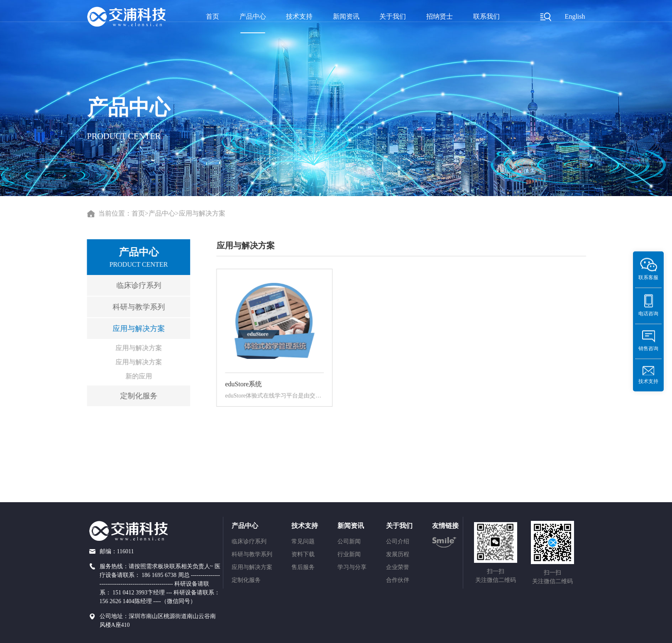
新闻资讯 (346, 16)
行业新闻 (349, 554)
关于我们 (393, 16)
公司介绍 (398, 541)
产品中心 (253, 16)
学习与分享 (352, 567)
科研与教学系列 (135, 307)
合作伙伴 (398, 580)
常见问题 (303, 541)
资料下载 (303, 554)
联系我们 (486, 16)
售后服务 (303, 567)
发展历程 (398, 554)
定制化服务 (135, 396)
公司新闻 (349, 541)
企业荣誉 (398, 567)
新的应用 (135, 376)
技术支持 (299, 16)
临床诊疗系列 (135, 285)
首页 (213, 16)
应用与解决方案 (202, 214)
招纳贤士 (440, 16)
